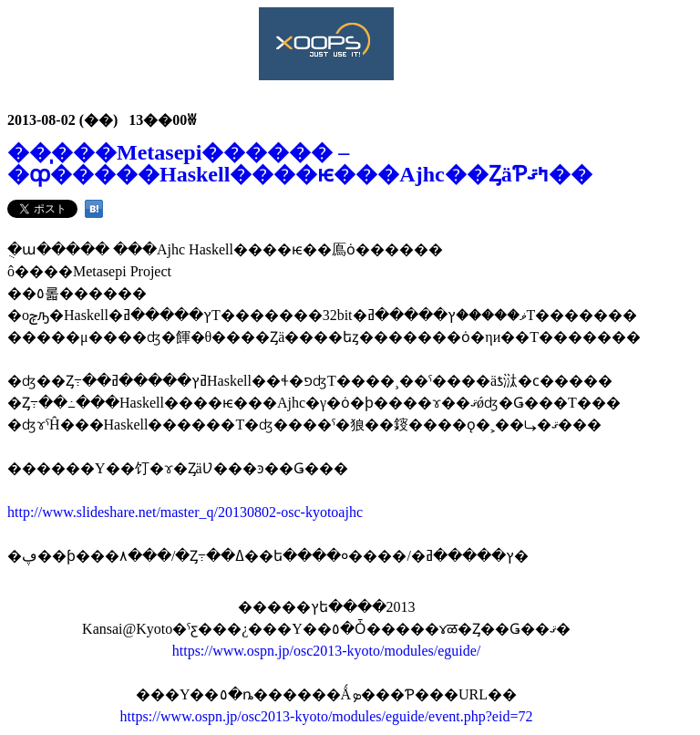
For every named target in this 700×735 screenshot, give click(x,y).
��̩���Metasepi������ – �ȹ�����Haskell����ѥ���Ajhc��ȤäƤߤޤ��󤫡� (300, 163)
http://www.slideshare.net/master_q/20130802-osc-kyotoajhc (185, 512)
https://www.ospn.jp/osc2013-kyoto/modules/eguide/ (327, 651)
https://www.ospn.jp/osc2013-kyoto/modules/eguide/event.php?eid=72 (327, 716)
